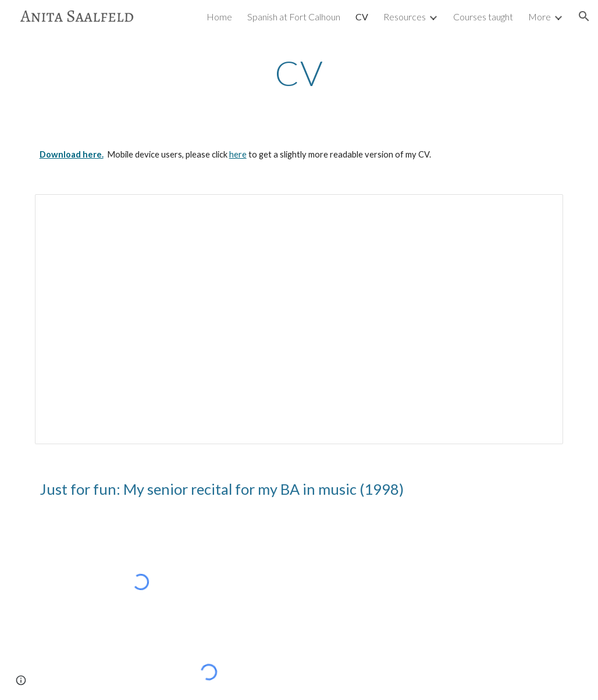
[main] (299, 73)
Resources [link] (405, 17)
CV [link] (362, 17)
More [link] (540, 17)
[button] (584, 16)
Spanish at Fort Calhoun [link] (294, 17)
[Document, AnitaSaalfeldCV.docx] (299, 319)
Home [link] (219, 17)
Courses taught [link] (483, 17)
